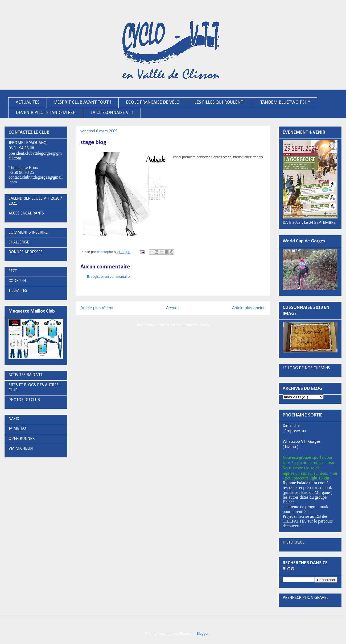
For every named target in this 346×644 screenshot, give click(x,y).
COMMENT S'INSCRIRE (28, 233)
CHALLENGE (19, 242)
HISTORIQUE (294, 542)
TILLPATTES (18, 291)
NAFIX (14, 419)
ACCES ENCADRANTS (26, 213)
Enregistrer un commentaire (108, 277)
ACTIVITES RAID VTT (25, 375)
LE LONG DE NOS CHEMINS (306, 368)
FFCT (13, 271)
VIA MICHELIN (21, 449)
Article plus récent (97, 308)
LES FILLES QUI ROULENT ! (220, 102)
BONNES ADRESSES (26, 252)
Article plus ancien (249, 308)
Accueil (173, 308)
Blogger (203, 634)
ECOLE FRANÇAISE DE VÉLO (153, 102)
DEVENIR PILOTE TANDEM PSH (46, 113)
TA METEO (17, 429)
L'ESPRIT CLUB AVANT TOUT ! (83, 102)
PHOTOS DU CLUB (24, 400)
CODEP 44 (17, 281)
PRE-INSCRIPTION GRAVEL (305, 598)
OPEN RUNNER (22, 439)
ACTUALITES (28, 102)
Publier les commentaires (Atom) (184, 325)
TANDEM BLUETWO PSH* (285, 102)
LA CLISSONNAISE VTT (112, 113)
